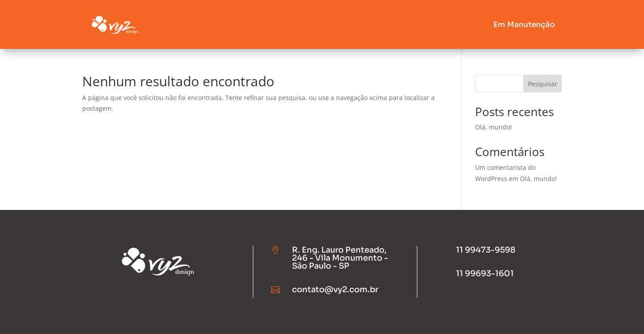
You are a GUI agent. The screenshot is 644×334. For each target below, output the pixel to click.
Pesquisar (543, 84)
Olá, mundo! (494, 127)
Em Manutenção (524, 25)
